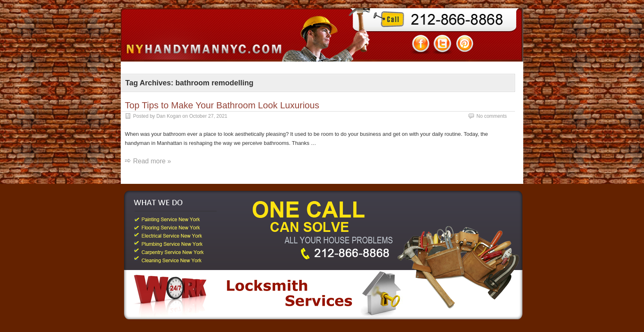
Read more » (152, 161)
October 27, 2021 (208, 116)
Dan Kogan (169, 116)
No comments (492, 116)
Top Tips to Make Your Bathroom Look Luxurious (222, 105)
